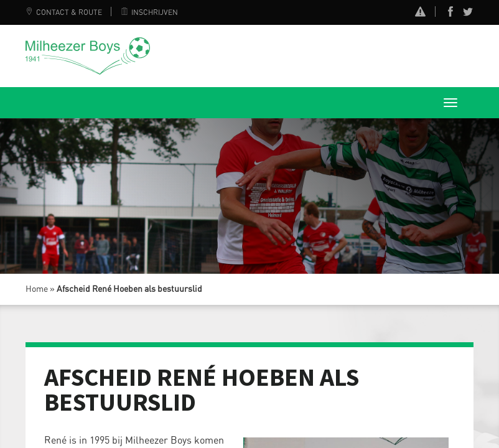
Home (37, 289)
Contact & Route (64, 12)
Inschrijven (149, 12)
